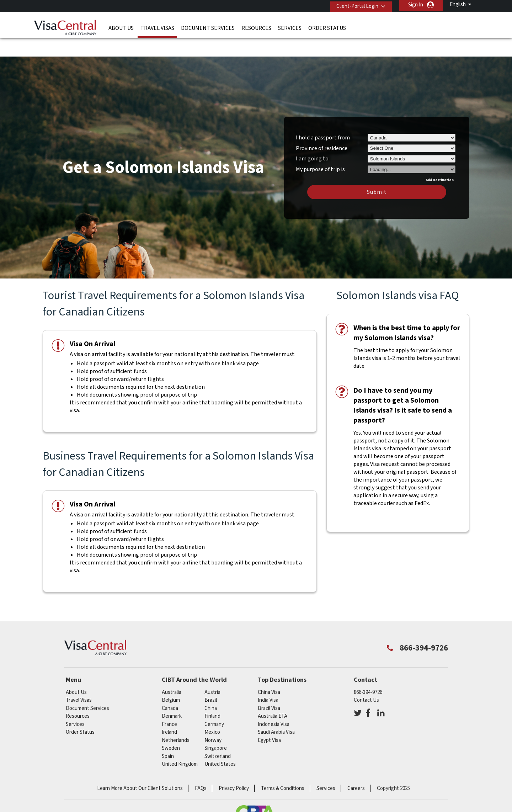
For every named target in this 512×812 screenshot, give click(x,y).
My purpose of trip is (320, 147)
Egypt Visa (269, 719)
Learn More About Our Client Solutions (140, 767)
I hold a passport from (323, 117)
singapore (216, 727)
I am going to (312, 138)
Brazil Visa (269, 687)
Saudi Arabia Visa (276, 711)
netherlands (176, 719)
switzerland (218, 735)
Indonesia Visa (274, 703)
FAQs (201, 767)
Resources (256, 27)
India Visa (268, 679)
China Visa (269, 671)
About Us (121, 27)
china (211, 687)
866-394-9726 (368, 671)
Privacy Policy (234, 767)
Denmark (172, 695)
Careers (356, 767)
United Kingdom (180, 743)
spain (168, 735)
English (458, 4)
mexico (212, 711)
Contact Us (366, 679)
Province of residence (322, 127)
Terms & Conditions (283, 767)
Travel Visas (157, 27)
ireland (169, 711)
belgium (171, 679)
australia (172, 671)
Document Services (208, 27)
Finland (212, 695)
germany (214, 703)
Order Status (327, 27)
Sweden (171, 727)
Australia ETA (273, 695)
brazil (211, 679)
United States (220, 743)
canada (170, 687)
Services (290, 27)
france (169, 703)
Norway (213, 719)
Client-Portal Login (355, 5)
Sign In (416, 5)
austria (212, 671)
